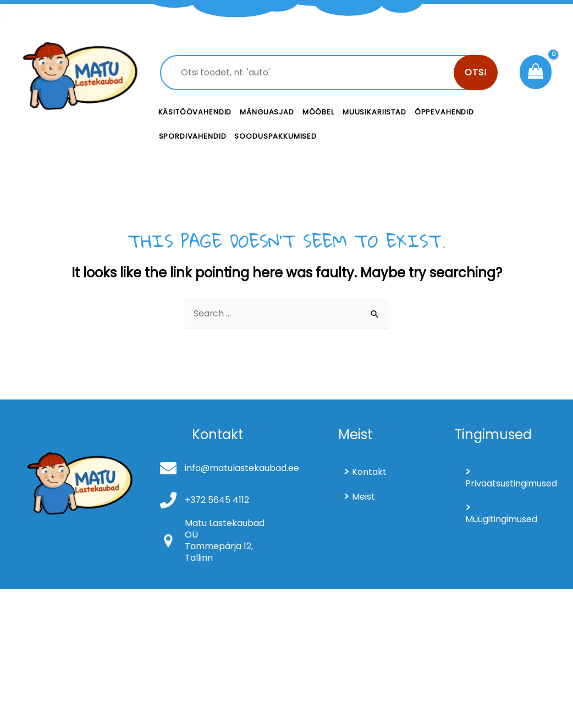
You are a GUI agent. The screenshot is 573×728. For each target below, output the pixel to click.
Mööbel (318, 112)
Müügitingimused (501, 519)
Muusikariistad (374, 112)
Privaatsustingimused (508, 483)
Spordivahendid (193, 136)
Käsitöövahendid (195, 112)
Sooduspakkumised (276, 136)
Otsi (476, 72)
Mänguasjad (267, 112)
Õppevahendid (444, 112)
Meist (363, 497)
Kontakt (369, 472)
